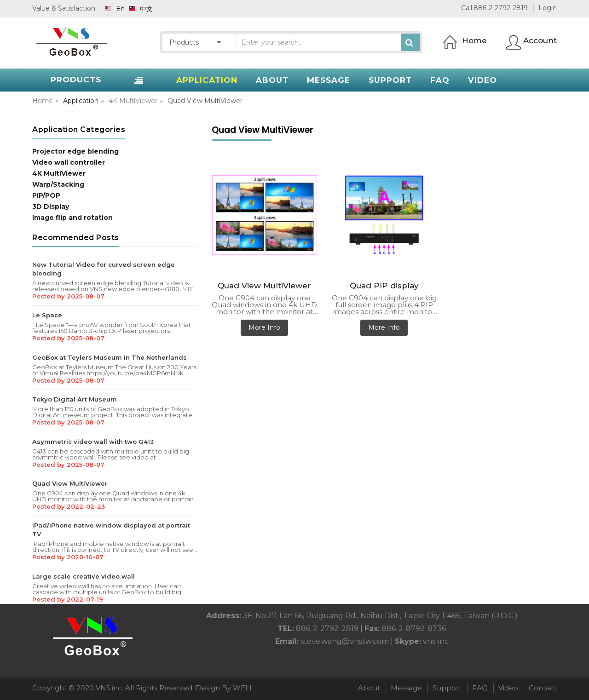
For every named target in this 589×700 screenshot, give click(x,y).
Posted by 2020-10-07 (68, 557)
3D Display (51, 207)
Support (447, 688)
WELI (242, 688)
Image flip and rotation (72, 218)
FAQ (480, 688)
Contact (543, 688)
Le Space (47, 315)
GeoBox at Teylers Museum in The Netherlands (110, 357)
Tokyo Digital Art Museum (75, 399)
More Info (264, 327)
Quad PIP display (384, 286)
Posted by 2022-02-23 (69, 506)
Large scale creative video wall (84, 576)
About (369, 688)
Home (43, 101)
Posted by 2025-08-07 (68, 296)
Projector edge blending (75, 151)
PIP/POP (46, 195)
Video (508, 688)
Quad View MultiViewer (70, 483)
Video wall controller (69, 162)
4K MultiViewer (133, 101)
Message (406, 688)
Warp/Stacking (58, 184)
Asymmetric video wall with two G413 (93, 442)
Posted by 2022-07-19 (68, 599)
